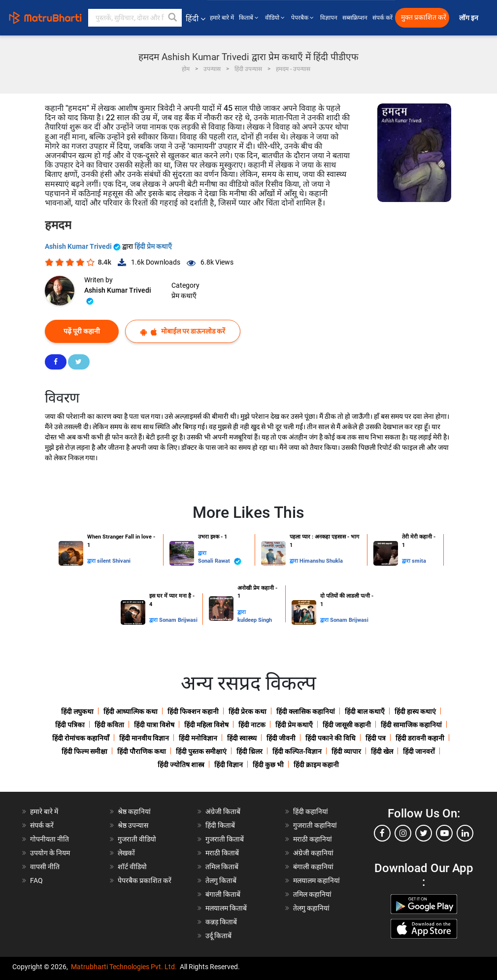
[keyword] (135, 18)
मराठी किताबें (222, 853)
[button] (173, 18)
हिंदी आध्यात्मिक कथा (131, 711)
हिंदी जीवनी (281, 738)
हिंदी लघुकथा (77, 711)
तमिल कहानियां (312, 894)
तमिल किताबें (222, 867)
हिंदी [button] (196, 18)
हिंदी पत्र (376, 738)
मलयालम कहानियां (316, 880)
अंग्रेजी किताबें (223, 811)
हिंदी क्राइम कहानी (316, 765)
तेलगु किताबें (221, 880)
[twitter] (424, 833)
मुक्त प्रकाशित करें (424, 17)
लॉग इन (469, 18)
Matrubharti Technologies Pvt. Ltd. (124, 967)
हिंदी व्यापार (346, 751)
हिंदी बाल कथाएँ (365, 711)
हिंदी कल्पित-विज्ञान (297, 751)
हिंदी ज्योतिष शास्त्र (181, 765)
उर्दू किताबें (218, 936)
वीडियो (276, 18)
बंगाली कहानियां (313, 867)
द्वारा (92, 561)
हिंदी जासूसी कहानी (347, 725)
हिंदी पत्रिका (70, 725)
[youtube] (444, 833)
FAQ (36, 880)
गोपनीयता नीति (50, 839)
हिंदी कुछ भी (268, 765)
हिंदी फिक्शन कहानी (193, 711)
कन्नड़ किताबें (221, 922)
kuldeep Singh (255, 620)
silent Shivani (114, 561)
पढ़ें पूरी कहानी (82, 331)
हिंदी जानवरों (419, 751)
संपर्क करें (382, 18)
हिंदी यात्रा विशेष (154, 725)
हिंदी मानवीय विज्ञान (144, 738)
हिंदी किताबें (220, 825)
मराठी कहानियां (313, 839)
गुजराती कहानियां (315, 825)
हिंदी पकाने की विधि (331, 738)
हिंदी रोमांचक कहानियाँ (81, 738)
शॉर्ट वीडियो (132, 867)
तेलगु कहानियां (311, 908)
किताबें (249, 18)
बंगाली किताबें (223, 894)
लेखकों (126, 853)
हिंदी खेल (382, 751)
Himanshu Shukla (321, 561)
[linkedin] (465, 833)
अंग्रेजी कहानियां (313, 853)
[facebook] (382, 833)
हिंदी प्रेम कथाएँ (153, 246)
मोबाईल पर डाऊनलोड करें (183, 331)
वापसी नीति (45, 867)
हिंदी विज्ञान (229, 765)
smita (419, 561)
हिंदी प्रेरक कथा (248, 711)
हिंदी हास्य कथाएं (415, 711)
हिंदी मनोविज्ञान (198, 738)
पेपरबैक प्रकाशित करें (145, 880)
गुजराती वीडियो (137, 839)
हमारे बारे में (222, 18)
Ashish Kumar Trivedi (83, 246)
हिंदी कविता (109, 725)
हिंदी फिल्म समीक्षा (84, 751)
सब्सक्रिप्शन (355, 18)
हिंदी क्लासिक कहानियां (306, 711)
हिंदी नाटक (252, 725)
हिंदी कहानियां (311, 811)
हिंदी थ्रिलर (249, 751)
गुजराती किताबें (225, 839)
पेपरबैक (303, 18)
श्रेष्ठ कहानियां (134, 811)
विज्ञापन (329, 18)
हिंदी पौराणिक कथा (142, 751)
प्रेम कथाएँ (184, 296)
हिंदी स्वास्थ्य (242, 738)
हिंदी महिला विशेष (206, 725)
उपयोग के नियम (50, 853)
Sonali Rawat (220, 561)
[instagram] (403, 833)
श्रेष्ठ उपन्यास (133, 825)
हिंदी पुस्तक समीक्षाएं (201, 751)
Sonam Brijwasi (178, 620)
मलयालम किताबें (226, 908)
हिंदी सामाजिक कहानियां (411, 725)
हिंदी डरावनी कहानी (420, 738)
